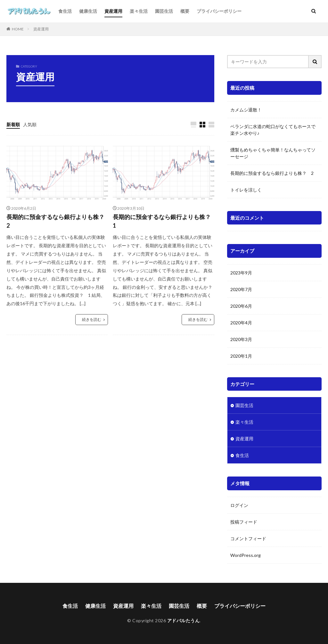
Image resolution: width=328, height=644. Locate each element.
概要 (185, 11)
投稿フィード (244, 522)
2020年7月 (241, 289)
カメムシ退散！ (246, 110)
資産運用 (113, 11)
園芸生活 (164, 11)
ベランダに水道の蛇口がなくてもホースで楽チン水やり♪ (273, 130)
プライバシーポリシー (219, 11)
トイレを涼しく (246, 190)
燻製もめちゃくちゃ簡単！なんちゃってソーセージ (273, 153)
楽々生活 (139, 11)
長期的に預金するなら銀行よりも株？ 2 (57, 221)
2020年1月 (241, 356)
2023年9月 (241, 272)
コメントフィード (248, 538)
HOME (18, 29)
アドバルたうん (184, 620)
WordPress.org (246, 555)
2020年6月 (241, 306)
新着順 (13, 124)
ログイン (239, 505)
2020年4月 (241, 322)
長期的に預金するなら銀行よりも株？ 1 (164, 221)
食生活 (65, 11)
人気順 (30, 124)
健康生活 (88, 11)
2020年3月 (241, 339)
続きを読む (92, 319)
